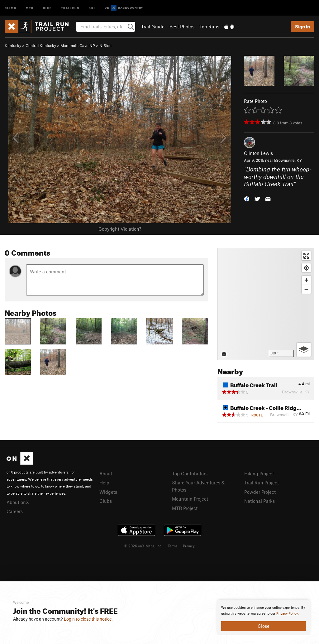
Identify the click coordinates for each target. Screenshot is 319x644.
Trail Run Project (262, 483)
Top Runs (209, 26)
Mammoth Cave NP (78, 46)
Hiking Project (259, 473)
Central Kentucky (41, 46)
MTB (30, 8)
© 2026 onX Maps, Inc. (143, 546)
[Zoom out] (306, 289)
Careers (15, 511)
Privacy (189, 546)
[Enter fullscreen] (306, 256)
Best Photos (182, 26)
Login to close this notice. (88, 619)
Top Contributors (190, 473)
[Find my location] (306, 268)
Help (104, 483)
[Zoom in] (306, 280)
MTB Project (185, 508)
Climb (11, 8)
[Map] (266, 304)
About (106, 473)
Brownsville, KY (288, 160)
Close (264, 626)
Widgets (108, 492)
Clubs (106, 501)
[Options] (304, 350)
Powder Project (260, 492)
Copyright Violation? (120, 229)
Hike (47, 8)
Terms (173, 546)
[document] (264, 618)
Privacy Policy (287, 614)
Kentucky (13, 46)
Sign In (302, 26)
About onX (18, 502)
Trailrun (70, 8)
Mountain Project (190, 499)
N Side (105, 46)
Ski (92, 8)
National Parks (259, 501)
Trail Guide (153, 26)
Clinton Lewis (258, 153)
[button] (247, 198)
